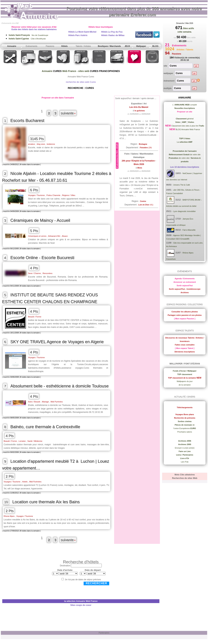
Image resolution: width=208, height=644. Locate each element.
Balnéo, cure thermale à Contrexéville (45, 427)
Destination (65, 566)
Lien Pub (185, 462)
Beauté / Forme (35, 317)
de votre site (185, 155)
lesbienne (51, 144)
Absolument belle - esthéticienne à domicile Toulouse (60, 386)
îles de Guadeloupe (28, 35)
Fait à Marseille (189, 230)
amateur (32, 144)
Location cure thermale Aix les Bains (46, 502)
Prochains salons (185, 432)
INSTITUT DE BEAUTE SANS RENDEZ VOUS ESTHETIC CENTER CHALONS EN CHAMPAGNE (50, 298)
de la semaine (185, 385)
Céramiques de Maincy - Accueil (40, 220)
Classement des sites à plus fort (188, 126)
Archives (185, 292)
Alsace (65, 236)
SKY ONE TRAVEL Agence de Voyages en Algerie (57, 342)
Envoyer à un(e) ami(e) (185, 448)
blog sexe (41, 144)
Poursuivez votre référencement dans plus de (134, 11)
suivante (68, 113)
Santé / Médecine (35, 441)
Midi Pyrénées (57, 402)
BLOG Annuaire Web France (188, 129)
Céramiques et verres (37, 236)
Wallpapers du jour (185, 381)
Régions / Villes (69, 195)
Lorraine (22, 441)
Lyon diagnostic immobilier (184, 211)
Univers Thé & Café (182, 185)
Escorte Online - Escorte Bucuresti (42, 258)
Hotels (25, 482)
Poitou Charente (53, 195)
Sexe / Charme (34, 273)
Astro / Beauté (34, 402)
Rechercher (96, 583)
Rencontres (47, 273)
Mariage (45, 402)
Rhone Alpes (9, 516)
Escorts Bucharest (27, 120)
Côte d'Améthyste (27, 39)
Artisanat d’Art (54, 236)
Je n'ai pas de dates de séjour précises (83, 580)
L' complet (185, 105)
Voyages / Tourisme (36, 195)
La (185, 142)
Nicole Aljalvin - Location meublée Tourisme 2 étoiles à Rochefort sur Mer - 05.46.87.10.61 (57, 177)
